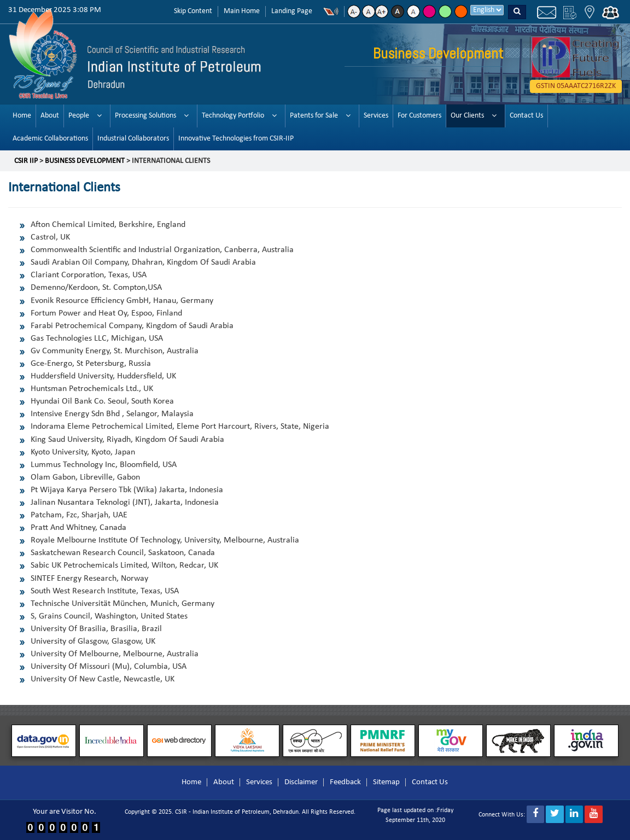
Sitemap (386, 782)
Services (376, 116)
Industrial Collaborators (133, 139)
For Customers (419, 116)
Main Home (242, 11)
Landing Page (292, 11)
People (79, 116)
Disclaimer (301, 782)
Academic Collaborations (50, 139)
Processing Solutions (145, 116)
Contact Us (526, 116)
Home (22, 116)
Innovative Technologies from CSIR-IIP (236, 139)
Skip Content (193, 11)
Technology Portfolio (233, 116)
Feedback (345, 782)
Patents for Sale (314, 116)
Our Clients (467, 116)
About (50, 116)
